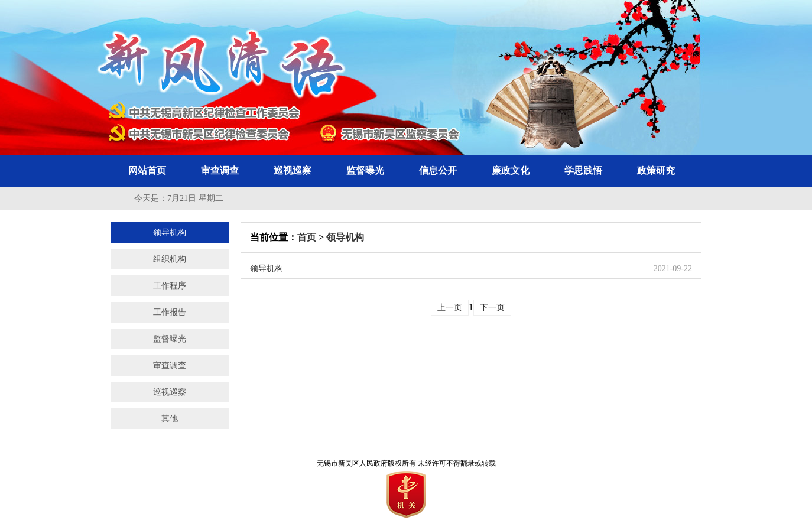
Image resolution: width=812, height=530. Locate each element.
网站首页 (147, 170)
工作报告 (170, 312)
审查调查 (220, 170)
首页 (307, 237)
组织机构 (170, 259)
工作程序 (170, 286)
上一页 (450, 308)
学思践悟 (583, 170)
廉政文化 (511, 170)
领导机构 (170, 233)
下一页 (492, 308)
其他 (170, 419)
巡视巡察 (293, 170)
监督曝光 (365, 170)
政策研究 (656, 170)
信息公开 (438, 170)
